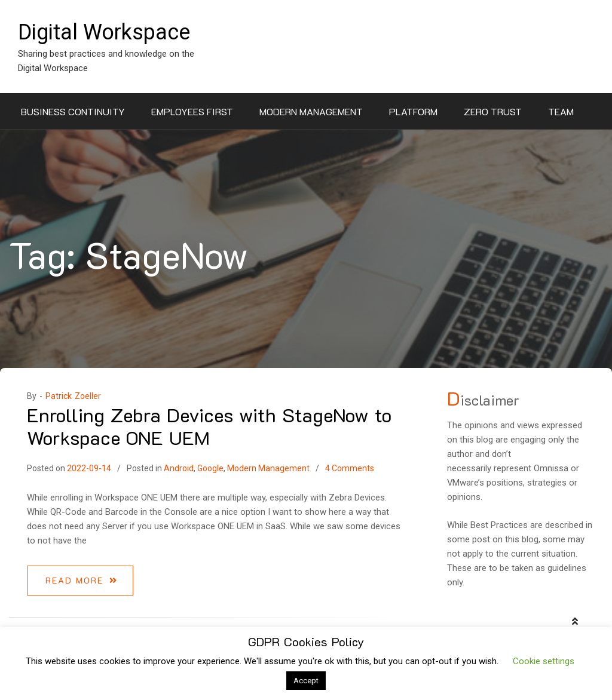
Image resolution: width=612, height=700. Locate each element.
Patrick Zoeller (73, 396)
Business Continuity (73, 111)
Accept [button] (306, 681)
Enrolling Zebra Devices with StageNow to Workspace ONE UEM (209, 426)
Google (210, 468)
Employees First (192, 111)
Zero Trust (493, 111)
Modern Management (311, 111)
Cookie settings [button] (544, 661)
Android (179, 468)
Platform (413, 111)
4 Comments (350, 468)
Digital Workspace (104, 32)
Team (561, 111)
